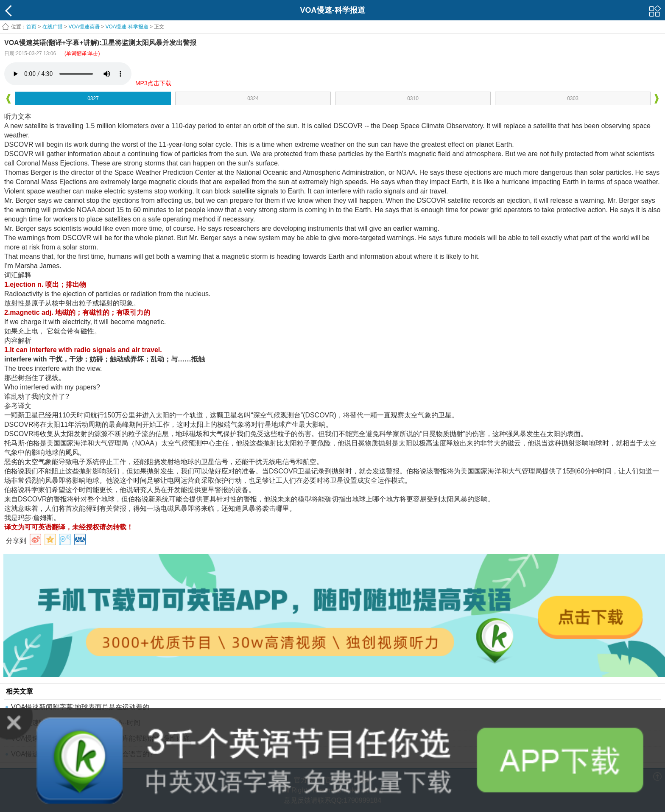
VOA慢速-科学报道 (127, 27)
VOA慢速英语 (84, 27)
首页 (31, 27)
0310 (413, 98)
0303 (573, 98)
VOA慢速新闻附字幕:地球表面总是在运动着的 (80, 707)
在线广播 (53, 27)
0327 (93, 98)
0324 (253, 98)
